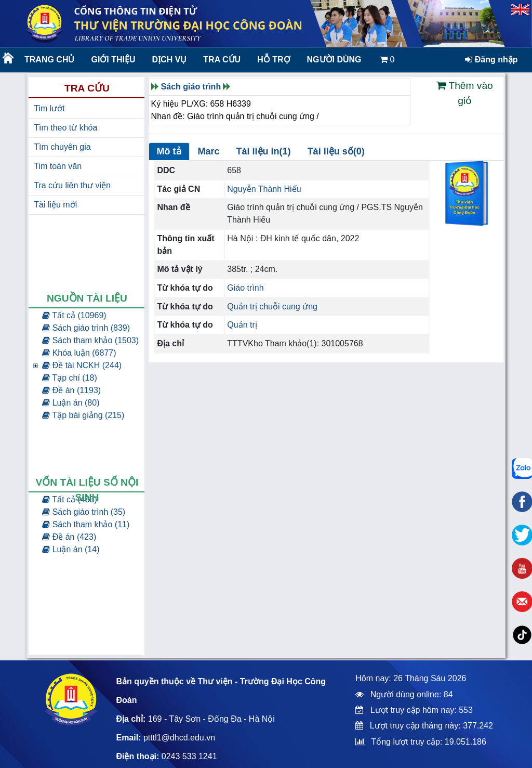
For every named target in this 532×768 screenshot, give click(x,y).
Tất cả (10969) (74, 315)
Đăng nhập (491, 60)
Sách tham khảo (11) (86, 524)
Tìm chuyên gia (62, 147)
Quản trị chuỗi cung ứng (272, 307)
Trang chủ (49, 60)
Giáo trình (245, 288)
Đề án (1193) (71, 390)
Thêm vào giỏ (464, 93)
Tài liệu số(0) (336, 151)
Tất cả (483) (70, 499)
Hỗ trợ (274, 60)
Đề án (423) (69, 537)
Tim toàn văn (58, 166)
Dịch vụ (170, 60)
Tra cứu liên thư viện (72, 185)
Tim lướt (49, 108)
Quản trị (242, 325)
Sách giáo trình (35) (84, 512)
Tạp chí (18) (70, 378)
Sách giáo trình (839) (86, 328)
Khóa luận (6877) (79, 353)
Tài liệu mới (55, 205)
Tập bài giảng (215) (83, 415)
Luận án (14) (71, 549)
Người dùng (334, 60)
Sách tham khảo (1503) (90, 340)
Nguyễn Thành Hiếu (264, 189)
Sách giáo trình (191, 87)
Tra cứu (222, 60)
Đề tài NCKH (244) (82, 365)
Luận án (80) (71, 403)
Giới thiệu (113, 60)
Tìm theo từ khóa (65, 128)
